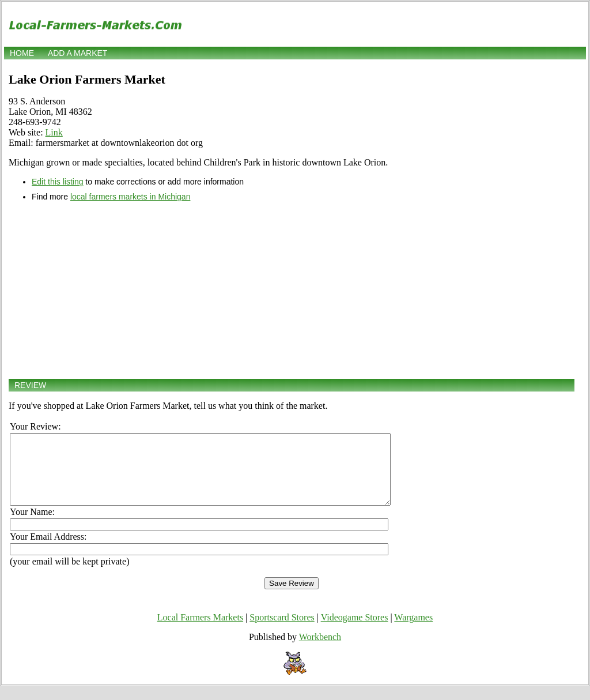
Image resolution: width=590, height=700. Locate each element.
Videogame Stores (355, 631)
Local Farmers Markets (200, 631)
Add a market (77, 53)
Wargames (413, 631)
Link (54, 132)
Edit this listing (57, 182)
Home (22, 53)
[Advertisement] (292, 290)
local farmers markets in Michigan (131, 197)
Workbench (320, 651)
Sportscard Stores (282, 631)
